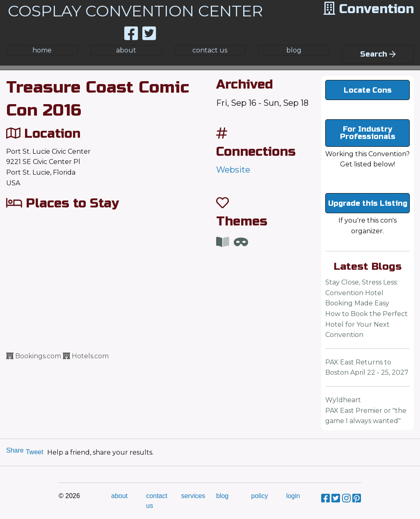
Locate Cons (368, 90)
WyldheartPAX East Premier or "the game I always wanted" (366, 410)
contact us (210, 50)
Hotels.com (86, 356)
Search (378, 54)
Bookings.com (34, 356)
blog (294, 50)
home (42, 50)
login (293, 496)
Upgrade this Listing (368, 203)
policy (259, 496)
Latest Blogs (368, 266)
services (193, 496)
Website (233, 170)
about (126, 50)
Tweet (35, 452)
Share (15, 450)
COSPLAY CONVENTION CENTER (135, 11)
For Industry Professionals (368, 133)
